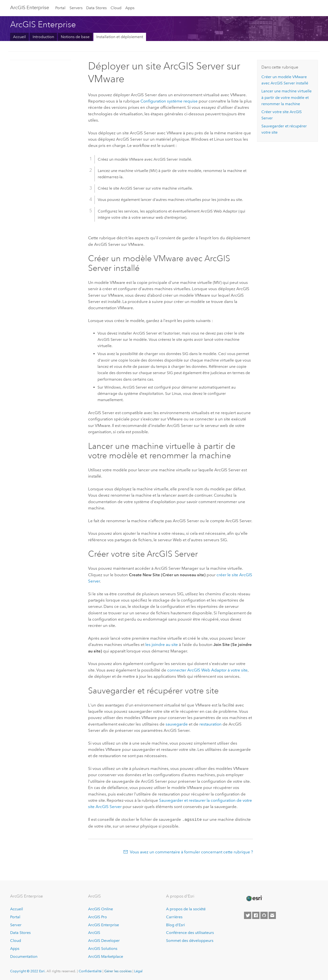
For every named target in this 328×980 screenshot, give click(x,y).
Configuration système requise (169, 101)
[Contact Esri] (272, 915)
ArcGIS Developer (104, 940)
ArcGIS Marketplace (106, 956)
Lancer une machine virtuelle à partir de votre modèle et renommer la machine (286, 97)
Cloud (116, 8)
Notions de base (75, 37)
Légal (138, 971)
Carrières (174, 916)
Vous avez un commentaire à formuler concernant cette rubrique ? (191, 851)
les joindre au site (162, 644)
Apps (130, 8)
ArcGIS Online (101, 908)
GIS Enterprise (30, 7)
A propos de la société (186, 908)
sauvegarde (177, 724)
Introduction (43, 37)
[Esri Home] (254, 898)
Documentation (24, 956)
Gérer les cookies (118, 971)
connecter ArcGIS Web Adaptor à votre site (207, 670)
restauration (210, 724)
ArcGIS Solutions (103, 948)
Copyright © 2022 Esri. (28, 971)
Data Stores (96, 8)
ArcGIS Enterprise (104, 924)
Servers (76, 8)
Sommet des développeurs (190, 940)
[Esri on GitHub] (264, 915)
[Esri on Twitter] (248, 915)
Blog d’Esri (175, 924)
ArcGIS (94, 932)
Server (16, 924)
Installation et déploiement (120, 37)
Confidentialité (90, 971)
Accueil (19, 37)
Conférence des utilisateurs (190, 932)
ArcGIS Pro (98, 916)
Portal (60, 8)
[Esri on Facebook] (256, 915)
